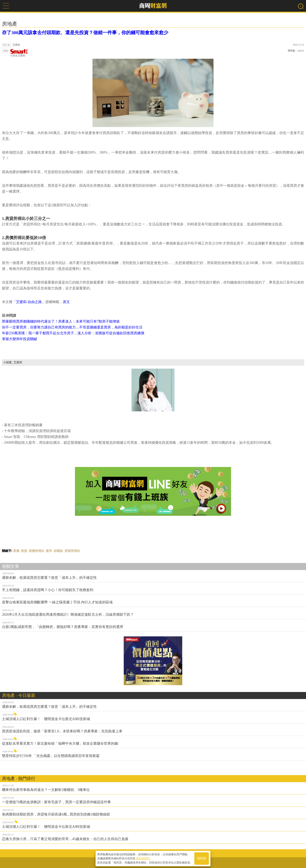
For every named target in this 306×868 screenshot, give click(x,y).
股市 (49, 551)
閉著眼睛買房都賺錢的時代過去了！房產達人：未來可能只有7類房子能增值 (61, 321)
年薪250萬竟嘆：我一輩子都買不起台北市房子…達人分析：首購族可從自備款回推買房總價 (73, 333)
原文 (66, 302)
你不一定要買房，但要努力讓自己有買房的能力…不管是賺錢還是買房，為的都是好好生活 (72, 327)
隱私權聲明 (143, 858)
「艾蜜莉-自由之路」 (29, 302)
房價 (16, 551)
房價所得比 (36, 551)
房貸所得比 (72, 551)
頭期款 (58, 551)
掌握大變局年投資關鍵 (20, 339)
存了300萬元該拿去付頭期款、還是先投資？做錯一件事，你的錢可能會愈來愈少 (85, 33)
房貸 (24, 551)
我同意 (202, 859)
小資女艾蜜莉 (19, 53)
